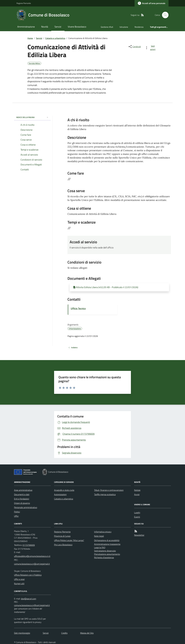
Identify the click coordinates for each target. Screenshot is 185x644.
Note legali (99, 536)
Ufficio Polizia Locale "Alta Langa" (69, 540)
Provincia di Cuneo (62, 536)
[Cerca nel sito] (164, 15)
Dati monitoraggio (22, 633)
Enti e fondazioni (22, 499)
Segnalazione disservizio (105, 551)
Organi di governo (22, 503)
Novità (45, 27)
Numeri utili (19, 584)
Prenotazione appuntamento (107, 554)
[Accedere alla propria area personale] (152, 3)
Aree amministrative (23, 490)
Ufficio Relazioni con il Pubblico (28, 575)
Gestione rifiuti (107, 27)
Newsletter (139, 535)
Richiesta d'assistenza (104, 557)
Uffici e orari (19, 579)
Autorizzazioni (60, 494)
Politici (17, 512)
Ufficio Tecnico (78, 308)
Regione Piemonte (24, 3)
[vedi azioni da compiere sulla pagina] (151, 48)
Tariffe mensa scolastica (105, 494)
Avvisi (137, 494)
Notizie (137, 490)
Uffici (16, 516)
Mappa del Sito (87, 633)
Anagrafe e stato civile (64, 490)
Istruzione (124, 27)
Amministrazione (26, 27)
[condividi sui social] (134, 47)
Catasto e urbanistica (55, 38)
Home (30, 38)
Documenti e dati (22, 494)
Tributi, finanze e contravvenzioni (109, 490)
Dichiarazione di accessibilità (107, 540)
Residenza (139, 27)
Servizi (58, 27)
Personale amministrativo (26, 507)
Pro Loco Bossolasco (63, 545)
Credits (64, 633)
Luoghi (137, 512)
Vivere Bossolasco (77, 27)
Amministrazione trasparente (107, 544)
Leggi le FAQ (100, 547)
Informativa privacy (103, 532)
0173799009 (29, 545)
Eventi (137, 517)
